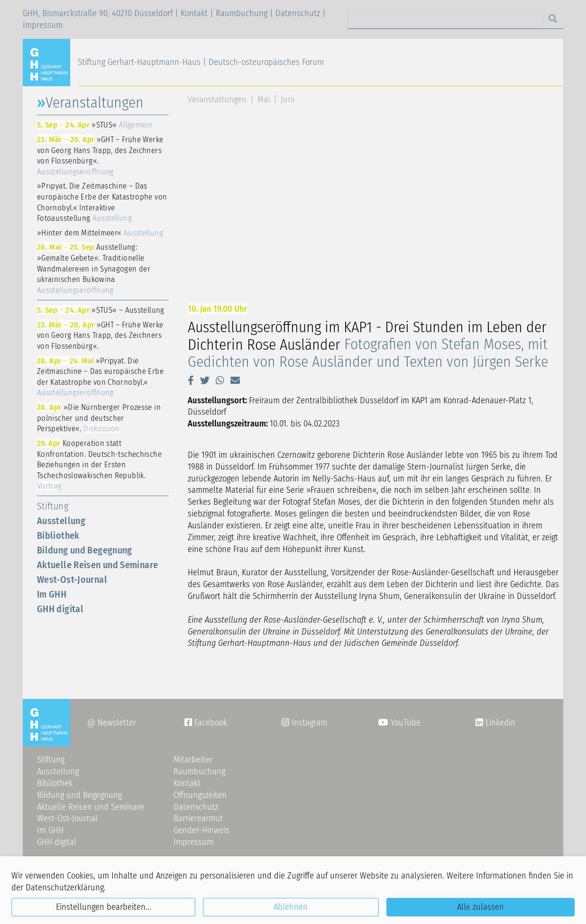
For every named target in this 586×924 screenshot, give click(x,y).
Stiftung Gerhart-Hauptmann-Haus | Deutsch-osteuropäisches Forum (201, 62)
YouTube (399, 723)
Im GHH (52, 594)
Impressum (43, 25)
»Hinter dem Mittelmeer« (100, 233)
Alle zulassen (481, 907)
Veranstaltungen (217, 100)
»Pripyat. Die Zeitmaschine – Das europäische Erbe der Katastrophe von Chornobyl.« (100, 377)
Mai (264, 100)
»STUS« (95, 125)
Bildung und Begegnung (85, 550)
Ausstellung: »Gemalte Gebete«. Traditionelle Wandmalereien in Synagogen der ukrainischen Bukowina (94, 268)
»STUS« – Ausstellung (101, 310)
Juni (288, 100)
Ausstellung (61, 521)
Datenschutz (298, 13)
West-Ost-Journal (72, 580)
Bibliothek (58, 535)
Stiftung (53, 506)
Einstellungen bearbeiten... (104, 907)
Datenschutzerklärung (65, 888)
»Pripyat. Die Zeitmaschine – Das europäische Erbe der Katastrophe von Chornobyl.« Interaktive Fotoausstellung (102, 202)
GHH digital (60, 609)
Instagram (304, 723)
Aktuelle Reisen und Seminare (97, 565)
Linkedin (499, 723)
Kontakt (194, 13)
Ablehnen (291, 907)
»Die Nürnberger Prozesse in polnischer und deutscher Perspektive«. (99, 418)
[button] (191, 380)
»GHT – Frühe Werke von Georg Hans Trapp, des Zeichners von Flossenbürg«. (100, 155)
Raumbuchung (242, 13)
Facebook (206, 723)
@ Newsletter (112, 723)
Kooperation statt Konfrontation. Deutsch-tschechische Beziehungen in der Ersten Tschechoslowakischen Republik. (99, 464)
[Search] (445, 19)
